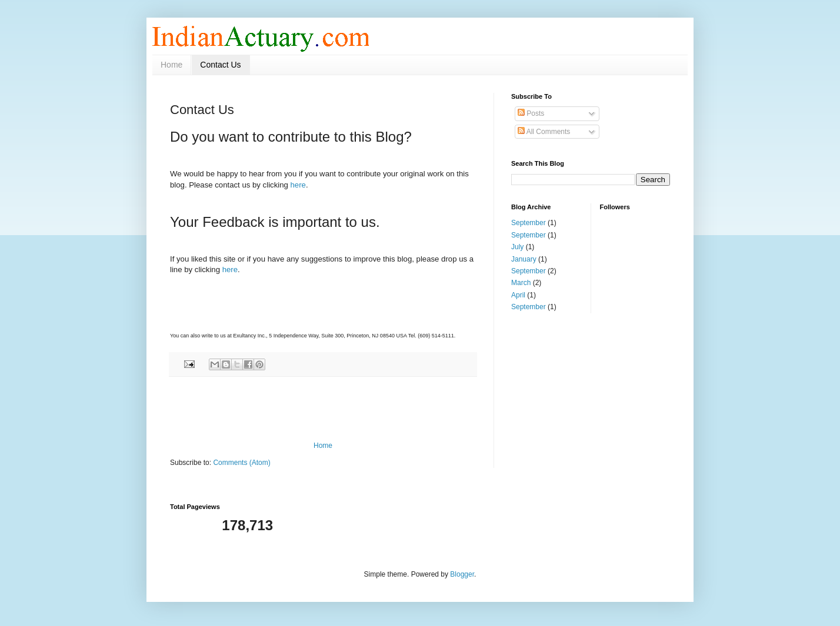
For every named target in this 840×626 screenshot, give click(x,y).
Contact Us (220, 65)
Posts (531, 113)
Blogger (462, 574)
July (517, 247)
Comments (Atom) (241, 463)
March (521, 283)
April (518, 295)
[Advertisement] (323, 409)
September (529, 223)
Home (171, 65)
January (524, 259)
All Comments (544, 132)
